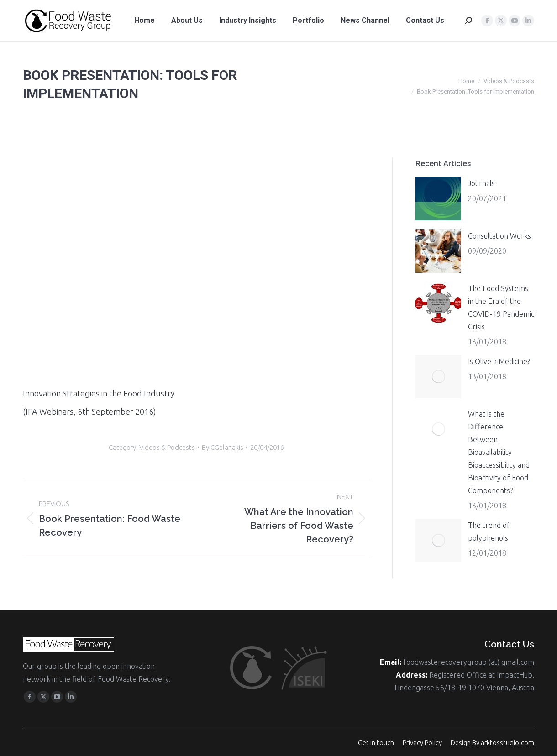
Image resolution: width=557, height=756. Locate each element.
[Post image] (438, 199)
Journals (481, 183)
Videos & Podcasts (167, 447)
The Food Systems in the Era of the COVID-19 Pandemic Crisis (501, 308)
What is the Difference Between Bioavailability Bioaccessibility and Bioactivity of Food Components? (499, 452)
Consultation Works (499, 236)
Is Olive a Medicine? (499, 361)
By (223, 447)
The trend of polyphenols (489, 532)
